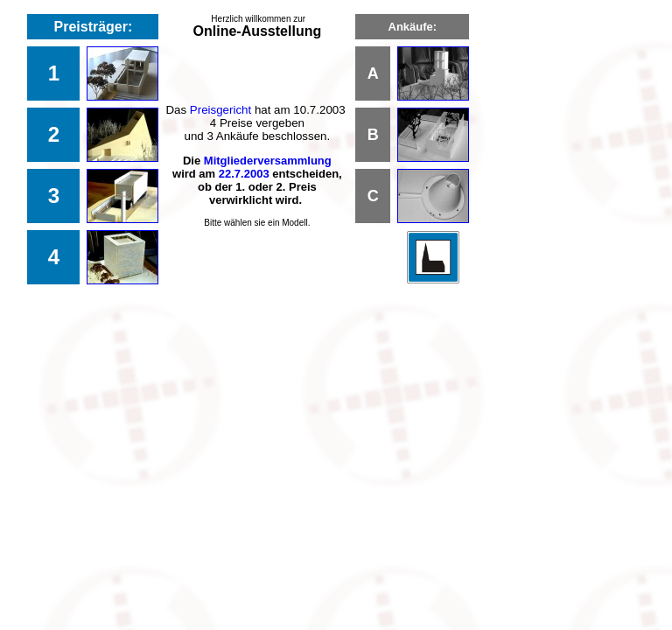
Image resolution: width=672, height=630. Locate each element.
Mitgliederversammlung (268, 161)
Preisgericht (220, 110)
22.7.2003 (244, 174)
